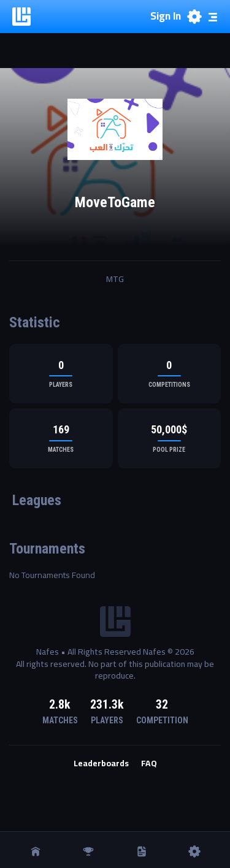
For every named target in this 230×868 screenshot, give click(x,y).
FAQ (149, 764)
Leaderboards (101, 764)
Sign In (166, 17)
